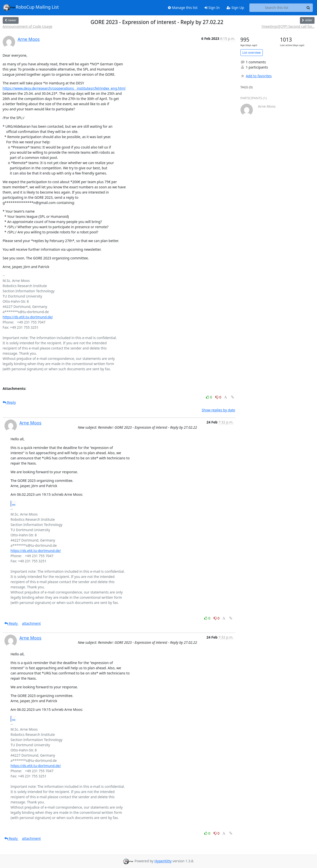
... (14, 503)
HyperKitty (163, 861)
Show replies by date (218, 410)
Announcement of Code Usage (28, 26)
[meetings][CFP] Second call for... (288, 26)
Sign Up (235, 8)
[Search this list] (277, 8)
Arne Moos (29, 39)
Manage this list (183, 8)
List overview (252, 53)
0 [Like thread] (209, 397)
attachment (31, 623)
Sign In (212, 8)
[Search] (308, 8)
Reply (9, 402)
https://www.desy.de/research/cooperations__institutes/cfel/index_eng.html (64, 88)
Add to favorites (256, 76)
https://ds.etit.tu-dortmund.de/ (28, 317)
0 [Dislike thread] (218, 397)
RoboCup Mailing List (31, 7)
